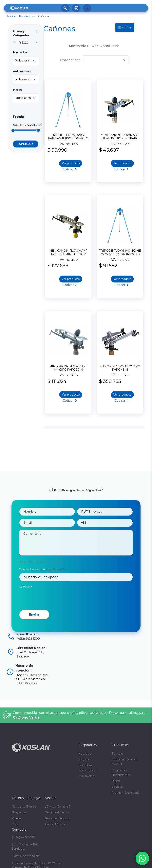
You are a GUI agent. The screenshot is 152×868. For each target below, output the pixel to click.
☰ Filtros (125, 27)
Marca (17, 90)
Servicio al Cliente (57, 812)
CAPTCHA (26, 601)
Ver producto (71, 163)
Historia (84, 759)
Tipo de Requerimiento (43, 584)
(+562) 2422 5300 (23, 837)
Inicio (11, 16)
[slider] (13, 130)
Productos (27, 16)
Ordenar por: (70, 60)
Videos (17, 818)
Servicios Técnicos (57, 818)
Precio (19, 117)
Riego (116, 781)
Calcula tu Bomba (24, 807)
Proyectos (19, 812)
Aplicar (26, 144)
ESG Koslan (86, 776)
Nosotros (85, 754)
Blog (15, 824)
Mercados (20, 52)
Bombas (117, 754)
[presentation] (49, 612)
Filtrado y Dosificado (126, 793)
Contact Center (56, 824)
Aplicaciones (22, 71)
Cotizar (68, 169)
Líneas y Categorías (21, 33)
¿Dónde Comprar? (58, 807)
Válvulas (117, 787)
